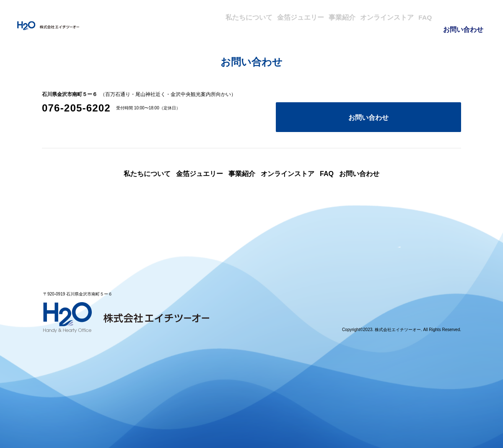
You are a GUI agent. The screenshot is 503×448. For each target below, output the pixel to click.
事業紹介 (313, 17)
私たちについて (197, 17)
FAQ (419, 17)
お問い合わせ (464, 17)
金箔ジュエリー (259, 17)
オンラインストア (369, 17)
